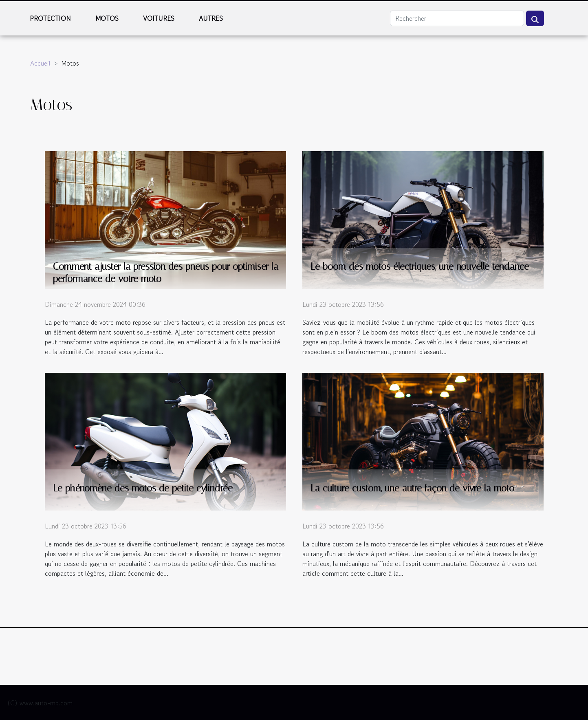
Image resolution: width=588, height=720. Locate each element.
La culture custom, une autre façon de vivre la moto (412, 488)
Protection (50, 18)
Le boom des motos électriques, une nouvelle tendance (420, 267)
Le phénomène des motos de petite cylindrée (143, 488)
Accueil (40, 63)
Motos (107, 18)
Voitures (159, 18)
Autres (211, 18)
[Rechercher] (457, 18)
